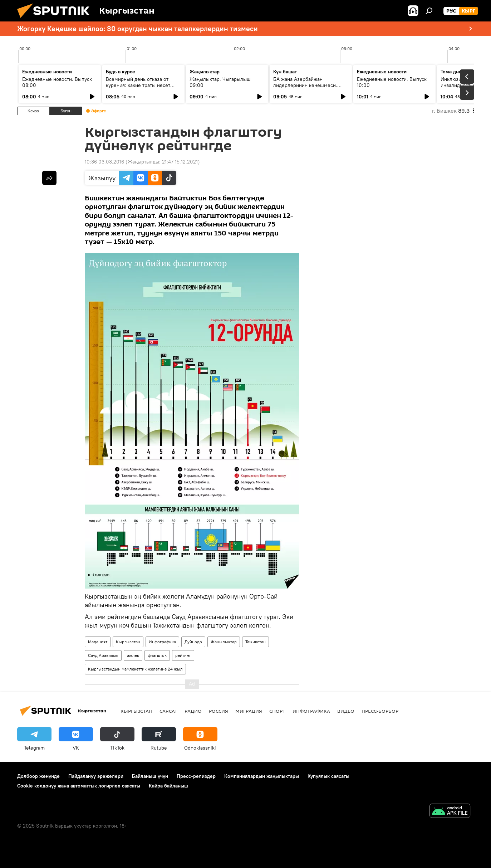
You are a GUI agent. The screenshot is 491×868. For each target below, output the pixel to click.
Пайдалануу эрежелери (96, 776)
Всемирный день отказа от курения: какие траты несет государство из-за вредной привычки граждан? (138, 88)
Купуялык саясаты (328, 776)
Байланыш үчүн (150, 776)
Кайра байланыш (168, 786)
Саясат (168, 711)
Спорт (277, 711)
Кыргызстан (128, 642)
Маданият (98, 642)
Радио (193, 711)
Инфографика (162, 642)
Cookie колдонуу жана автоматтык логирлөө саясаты (79, 786)
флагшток (157, 655)
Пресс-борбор (380, 711)
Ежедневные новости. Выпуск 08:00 (57, 82)
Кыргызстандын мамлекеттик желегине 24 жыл (135, 669)
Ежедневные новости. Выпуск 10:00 (392, 82)
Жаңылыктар (224, 642)
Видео (346, 711)
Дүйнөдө (193, 642)
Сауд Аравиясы (103, 655)
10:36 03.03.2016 (104, 162)
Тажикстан (256, 642)
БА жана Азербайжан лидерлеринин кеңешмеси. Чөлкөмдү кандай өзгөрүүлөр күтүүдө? (308, 88)
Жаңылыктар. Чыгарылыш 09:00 (220, 82)
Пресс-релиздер (196, 776)
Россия (219, 711)
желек (133, 655)
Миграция (249, 711)
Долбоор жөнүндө (38, 776)
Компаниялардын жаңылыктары (262, 776)
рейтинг (183, 655)
